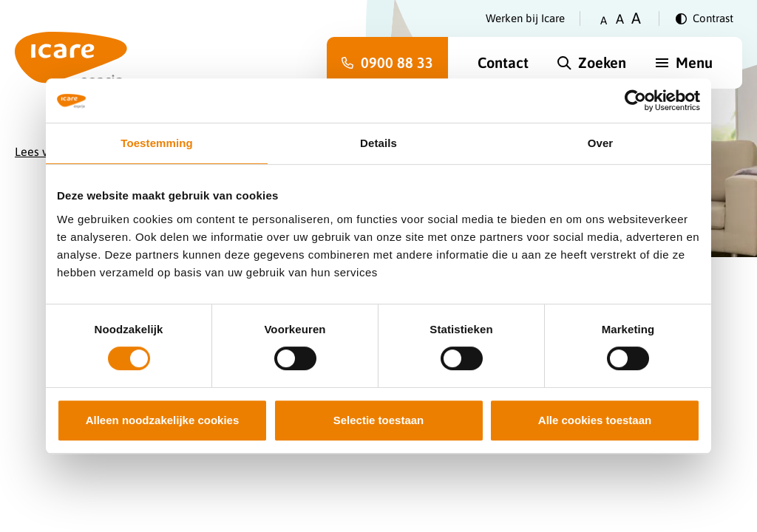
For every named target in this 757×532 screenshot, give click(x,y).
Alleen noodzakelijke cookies (163, 420)
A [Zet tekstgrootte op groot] (636, 18)
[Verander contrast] (705, 18)
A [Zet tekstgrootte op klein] (604, 20)
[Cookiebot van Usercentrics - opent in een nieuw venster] (635, 100)
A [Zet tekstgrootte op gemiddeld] (620, 19)
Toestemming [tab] (157, 143)
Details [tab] (378, 143)
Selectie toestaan (379, 420)
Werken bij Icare (525, 18)
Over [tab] (601, 143)
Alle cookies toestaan (595, 420)
